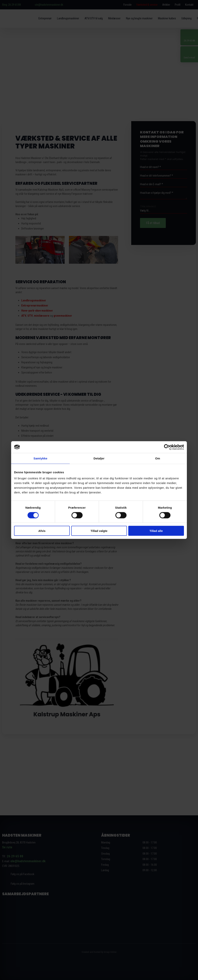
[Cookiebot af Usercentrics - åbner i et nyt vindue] (167, 447)
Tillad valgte (99, 531)
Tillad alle (156, 531)
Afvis (42, 531)
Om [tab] (157, 458)
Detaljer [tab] (99, 458)
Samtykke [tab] (41, 458)
